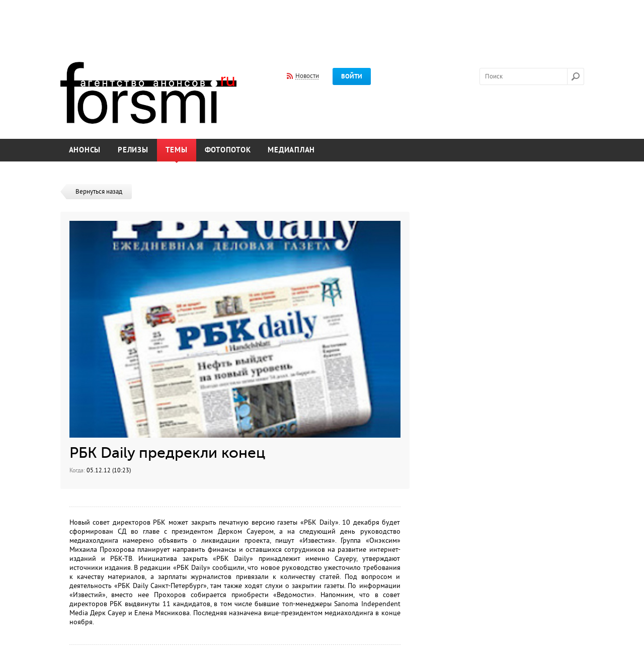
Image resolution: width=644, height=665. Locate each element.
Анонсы (85, 150)
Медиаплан (291, 150)
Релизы (133, 150)
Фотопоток (228, 150)
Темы (177, 150)
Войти (352, 76)
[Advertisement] (322, 24)
